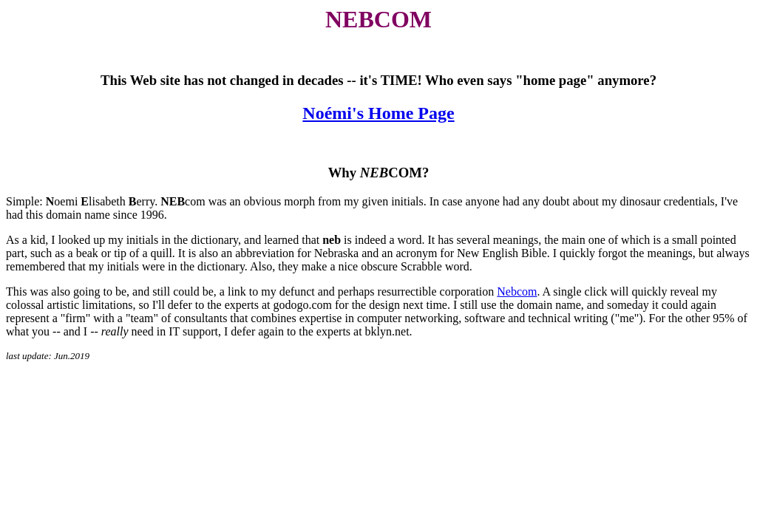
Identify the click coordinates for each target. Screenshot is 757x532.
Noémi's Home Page (378, 113)
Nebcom (517, 291)
